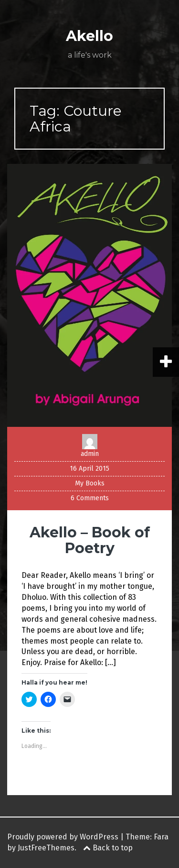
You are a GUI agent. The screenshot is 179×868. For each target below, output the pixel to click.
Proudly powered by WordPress (63, 837)
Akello (89, 36)
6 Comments (90, 498)
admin (90, 454)
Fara (161, 837)
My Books (90, 483)
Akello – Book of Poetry (90, 540)
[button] (89, 295)
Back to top (108, 848)
